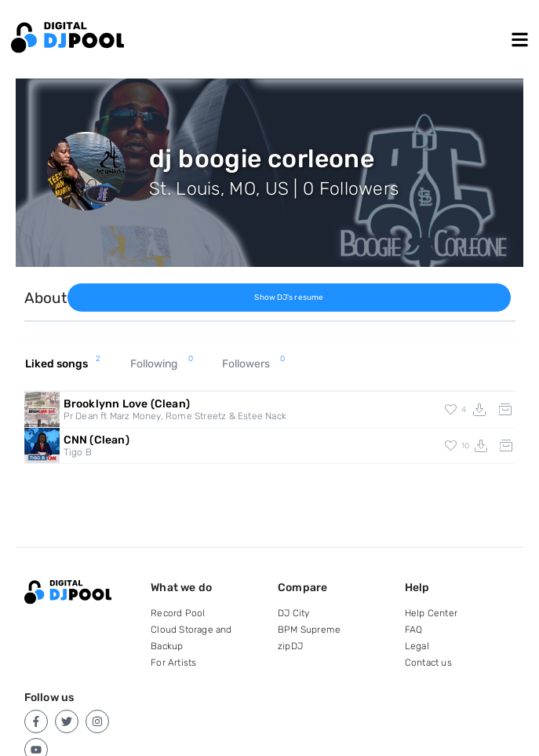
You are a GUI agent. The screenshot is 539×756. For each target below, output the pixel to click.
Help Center (431, 613)
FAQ (414, 630)
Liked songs (63, 364)
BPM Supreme (309, 630)
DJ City (293, 613)
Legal (417, 646)
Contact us (428, 663)
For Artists (173, 663)
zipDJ (290, 646)
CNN (97, 440)
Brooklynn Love (127, 404)
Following (162, 364)
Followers (253, 364)
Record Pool (178, 613)
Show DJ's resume (289, 298)
